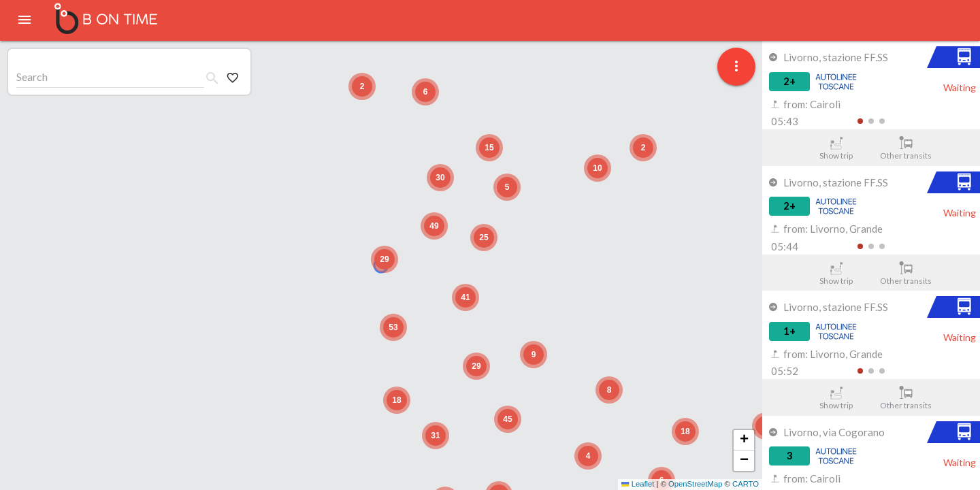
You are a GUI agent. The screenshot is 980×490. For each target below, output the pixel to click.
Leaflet (638, 484)
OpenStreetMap (695, 484)
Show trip (836, 148)
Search (32, 77)
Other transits (906, 148)
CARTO (746, 484)
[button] (385, 259)
